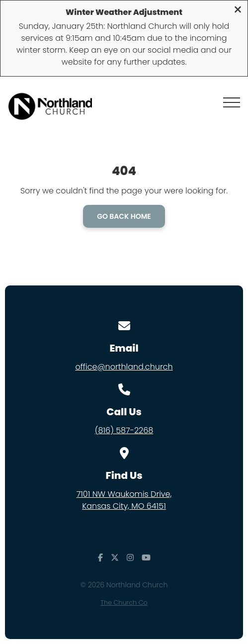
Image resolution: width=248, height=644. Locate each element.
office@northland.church (124, 367)
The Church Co (124, 602)
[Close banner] (238, 11)
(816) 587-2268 (124, 430)
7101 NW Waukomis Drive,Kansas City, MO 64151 (124, 500)
